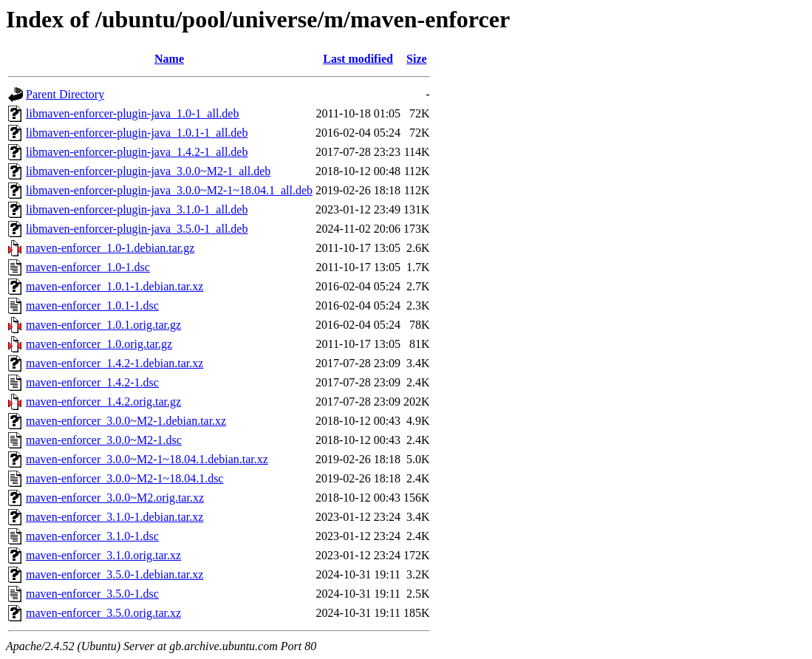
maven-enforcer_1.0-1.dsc (88, 267)
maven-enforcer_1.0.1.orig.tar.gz (103, 325)
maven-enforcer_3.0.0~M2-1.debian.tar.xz (126, 421)
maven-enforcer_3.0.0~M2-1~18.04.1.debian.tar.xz (147, 459)
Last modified (358, 59)
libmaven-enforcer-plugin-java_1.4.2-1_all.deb (137, 152)
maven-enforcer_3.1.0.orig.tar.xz (103, 555)
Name (169, 59)
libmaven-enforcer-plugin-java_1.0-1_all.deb (132, 113)
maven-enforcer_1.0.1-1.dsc (92, 305)
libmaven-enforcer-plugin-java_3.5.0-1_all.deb (137, 229)
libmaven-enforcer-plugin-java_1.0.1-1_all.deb (137, 133)
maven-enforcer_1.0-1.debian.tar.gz (110, 248)
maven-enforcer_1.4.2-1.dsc (92, 382)
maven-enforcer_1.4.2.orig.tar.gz (103, 402)
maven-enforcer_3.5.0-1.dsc (92, 594)
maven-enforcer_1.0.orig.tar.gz (99, 344)
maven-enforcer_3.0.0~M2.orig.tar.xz (115, 498)
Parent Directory (65, 94)
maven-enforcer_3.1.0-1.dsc (92, 536)
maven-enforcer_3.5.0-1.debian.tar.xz (115, 574)
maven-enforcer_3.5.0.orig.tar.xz (103, 613)
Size (417, 59)
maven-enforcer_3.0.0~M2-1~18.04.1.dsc (124, 478)
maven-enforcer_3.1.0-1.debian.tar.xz (115, 517)
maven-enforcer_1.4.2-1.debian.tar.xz (115, 363)
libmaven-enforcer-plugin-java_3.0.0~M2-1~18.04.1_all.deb (169, 190)
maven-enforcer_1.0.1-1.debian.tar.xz (115, 286)
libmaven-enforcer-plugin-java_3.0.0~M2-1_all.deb (148, 171)
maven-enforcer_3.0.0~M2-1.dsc (104, 440)
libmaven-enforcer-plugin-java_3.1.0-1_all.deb (137, 209)
